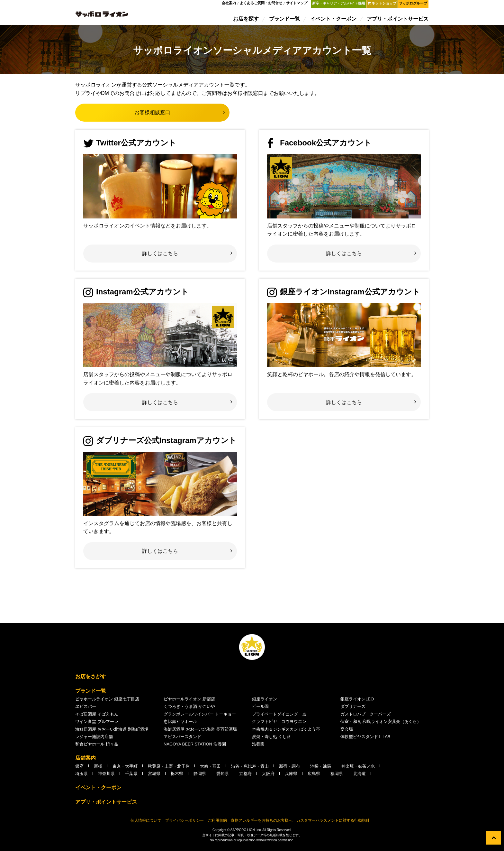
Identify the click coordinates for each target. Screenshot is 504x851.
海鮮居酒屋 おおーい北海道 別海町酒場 (112, 732)
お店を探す (246, 20)
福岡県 (337, 777)
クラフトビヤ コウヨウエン (279, 725)
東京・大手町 (125, 769)
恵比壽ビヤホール (180, 725)
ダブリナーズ (353, 710)
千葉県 (131, 777)
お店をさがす (91, 680)
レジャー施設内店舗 (94, 740)
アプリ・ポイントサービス (398, 20)
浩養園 (258, 747)
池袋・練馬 (321, 769)
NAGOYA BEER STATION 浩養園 (195, 747)
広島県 (314, 777)
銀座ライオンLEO (357, 702)
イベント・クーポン (334, 20)
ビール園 (260, 710)
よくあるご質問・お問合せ (262, 5)
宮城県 (154, 777)
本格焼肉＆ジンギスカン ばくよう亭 (286, 732)
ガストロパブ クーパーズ (365, 717)
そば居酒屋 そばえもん (97, 717)
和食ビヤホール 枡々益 (97, 747)
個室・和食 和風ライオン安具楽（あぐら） (381, 725)
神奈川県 (106, 777)
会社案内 (230, 5)
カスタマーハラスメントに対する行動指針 (333, 824)
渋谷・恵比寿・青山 (250, 769)
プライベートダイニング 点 (279, 717)
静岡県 (200, 777)
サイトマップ (298, 5)
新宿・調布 (289, 769)
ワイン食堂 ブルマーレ (97, 725)
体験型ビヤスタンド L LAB (365, 740)
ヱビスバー (86, 710)
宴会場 (347, 732)
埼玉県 (81, 777)
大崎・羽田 (210, 769)
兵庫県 (291, 777)
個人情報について (146, 824)
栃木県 (177, 777)
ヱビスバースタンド (182, 740)
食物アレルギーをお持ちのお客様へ (262, 824)
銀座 (79, 769)
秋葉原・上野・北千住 (169, 769)
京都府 (245, 777)
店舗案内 (85, 761)
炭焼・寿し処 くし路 (271, 740)
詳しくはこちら (160, 257)
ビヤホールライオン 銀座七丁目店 (107, 702)
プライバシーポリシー (184, 824)
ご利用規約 (217, 824)
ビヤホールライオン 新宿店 (189, 702)
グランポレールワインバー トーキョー (200, 717)
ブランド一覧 (285, 20)
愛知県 (223, 777)
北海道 (360, 777)
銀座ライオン (265, 702)
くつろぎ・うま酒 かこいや (189, 710)
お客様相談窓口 (152, 116)
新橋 (98, 769)
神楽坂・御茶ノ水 (358, 769)
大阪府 (268, 777)
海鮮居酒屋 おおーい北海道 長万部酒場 (200, 732)
